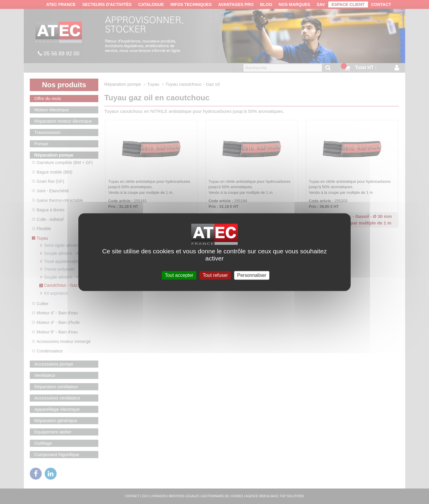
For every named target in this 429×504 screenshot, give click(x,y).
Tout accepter (179, 275)
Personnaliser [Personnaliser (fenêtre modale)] (252, 275)
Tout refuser (215, 275)
